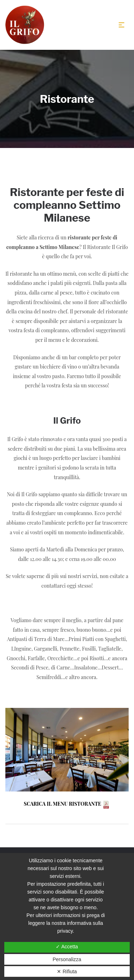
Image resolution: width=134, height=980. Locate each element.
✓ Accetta (67, 947)
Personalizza (67, 959)
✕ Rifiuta (67, 971)
